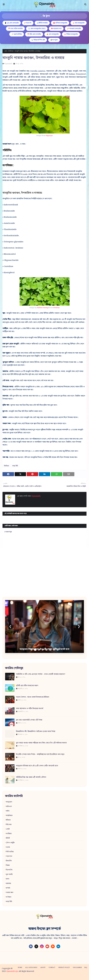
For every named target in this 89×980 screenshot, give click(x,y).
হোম (6, 51)
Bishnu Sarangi (43, 308)
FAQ (86, 968)
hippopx (49, 136)
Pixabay (56, 308)
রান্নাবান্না (9, 883)
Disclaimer (77, 968)
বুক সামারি (9, 874)
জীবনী (8, 838)
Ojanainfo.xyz (12, 971)
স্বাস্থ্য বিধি (15, 466)
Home (20, 968)
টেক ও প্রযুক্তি (10, 843)
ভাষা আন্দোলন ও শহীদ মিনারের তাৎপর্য (30, 709)
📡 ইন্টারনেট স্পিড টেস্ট (38, 40)
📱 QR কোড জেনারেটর (12, 23)
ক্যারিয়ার (9, 834)
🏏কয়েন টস (28, 23)
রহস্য (8, 879)
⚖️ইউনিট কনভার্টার (42, 23)
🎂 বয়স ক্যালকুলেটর (79, 23)
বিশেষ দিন (9, 870)
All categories (31, 968)
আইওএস (9, 806)
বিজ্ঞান (8, 865)
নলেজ (8, 847)
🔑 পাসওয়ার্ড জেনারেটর (74, 29)
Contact (52, 968)
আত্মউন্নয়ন (9, 816)
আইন (8, 811)
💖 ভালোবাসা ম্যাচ (56, 29)
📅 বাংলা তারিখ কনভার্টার (15, 29)
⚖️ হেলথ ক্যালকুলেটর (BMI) (37, 29)
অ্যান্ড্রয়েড (9, 802)
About (43, 968)
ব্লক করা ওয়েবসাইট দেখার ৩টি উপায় (29, 720)
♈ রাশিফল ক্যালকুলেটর (60, 23)
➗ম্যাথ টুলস (54, 40)
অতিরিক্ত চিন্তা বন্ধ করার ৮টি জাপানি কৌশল (31, 777)
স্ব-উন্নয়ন (9, 897)
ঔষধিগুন (11, 51)
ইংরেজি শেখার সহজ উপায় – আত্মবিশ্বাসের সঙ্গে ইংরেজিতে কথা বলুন (40, 754)
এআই (8, 829)
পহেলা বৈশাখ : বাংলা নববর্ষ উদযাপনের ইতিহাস (33, 697)
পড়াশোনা (9, 856)
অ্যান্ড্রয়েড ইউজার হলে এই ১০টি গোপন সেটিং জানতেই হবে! (37, 766)
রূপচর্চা (8, 888)
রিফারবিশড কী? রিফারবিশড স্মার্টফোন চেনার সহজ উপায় (36, 731)
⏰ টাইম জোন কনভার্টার (34, 34)
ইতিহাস (8, 820)
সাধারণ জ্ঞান (10, 893)
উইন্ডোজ (9, 825)
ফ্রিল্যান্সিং (9, 861)
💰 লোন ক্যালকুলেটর (53, 34)
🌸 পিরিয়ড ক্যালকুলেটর (71, 34)
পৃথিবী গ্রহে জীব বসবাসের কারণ (27, 686)
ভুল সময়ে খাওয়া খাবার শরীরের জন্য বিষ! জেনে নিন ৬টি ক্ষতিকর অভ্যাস (41, 743)
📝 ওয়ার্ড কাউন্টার (17, 34)
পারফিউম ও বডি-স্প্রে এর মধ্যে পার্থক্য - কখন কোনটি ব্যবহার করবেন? (41, 674)
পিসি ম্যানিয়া (10, 852)
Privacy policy (64, 968)
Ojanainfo (8, 64)
